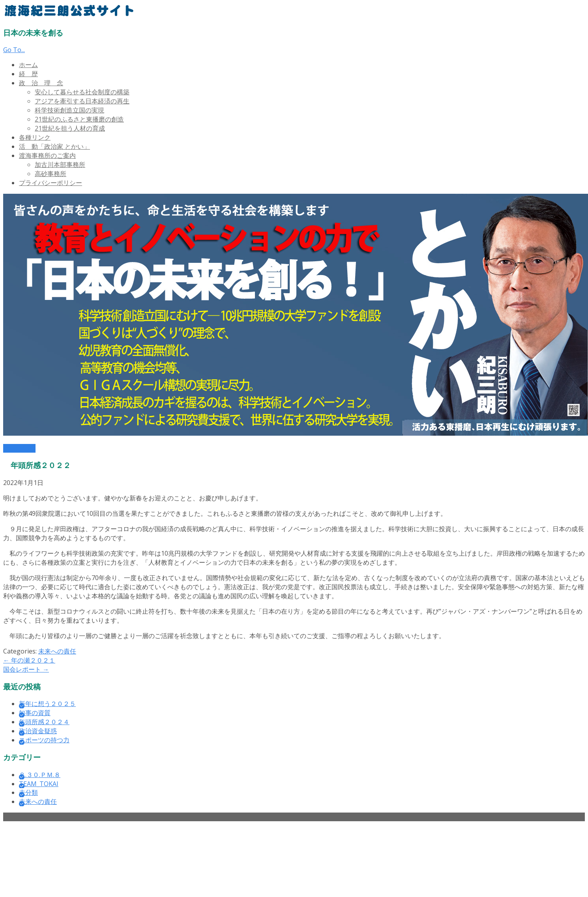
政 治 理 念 (41, 83)
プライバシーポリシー (51, 183)
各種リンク (35, 137)
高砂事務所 (51, 174)
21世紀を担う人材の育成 (70, 128)
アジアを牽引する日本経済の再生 (82, 101)
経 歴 (28, 74)
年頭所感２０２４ (44, 722)
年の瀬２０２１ (29, 660)
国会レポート (26, 669)
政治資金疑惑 (38, 731)
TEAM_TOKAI (39, 784)
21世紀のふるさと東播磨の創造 (79, 119)
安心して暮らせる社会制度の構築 (82, 92)
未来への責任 (57, 651)
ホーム (28, 65)
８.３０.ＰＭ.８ (40, 775)
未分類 (28, 792)
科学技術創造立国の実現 (69, 110)
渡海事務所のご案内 (47, 155)
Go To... (14, 50)
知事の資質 (35, 713)
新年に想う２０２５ (47, 704)
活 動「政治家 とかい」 (54, 146)
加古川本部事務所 (60, 165)
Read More (19, 448)
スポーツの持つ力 (44, 740)
